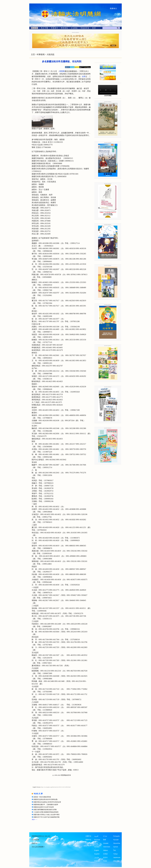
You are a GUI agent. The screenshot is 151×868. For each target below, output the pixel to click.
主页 (33, 54)
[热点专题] (44, 28)
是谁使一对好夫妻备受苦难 (42, 797)
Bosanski (97, 840)
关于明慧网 (35, 840)
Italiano (105, 850)
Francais (97, 861)
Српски (116, 847)
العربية (96, 836)
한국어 (105, 857)
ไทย (115, 850)
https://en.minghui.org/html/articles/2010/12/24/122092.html (56, 787)
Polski (105, 861)
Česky (96, 843)
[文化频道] (74, 28)
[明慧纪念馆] (85, 28)
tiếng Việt (116, 861)
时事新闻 (41, 54)
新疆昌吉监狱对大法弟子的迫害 (44, 807)
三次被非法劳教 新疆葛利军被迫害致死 (46, 812)
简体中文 (88, 840)
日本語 (105, 854)
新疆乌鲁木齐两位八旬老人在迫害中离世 (47, 815)
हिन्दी (105, 840)
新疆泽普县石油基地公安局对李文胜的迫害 (47, 802)
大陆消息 (51, 54)
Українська (117, 857)
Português (116, 836)
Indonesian (107, 847)
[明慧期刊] (54, 28)
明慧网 (62, 71)
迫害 (84, 76)
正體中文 (88, 836)
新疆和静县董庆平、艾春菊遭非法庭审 (46, 805)
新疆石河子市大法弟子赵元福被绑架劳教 (47, 817)
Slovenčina (117, 843)
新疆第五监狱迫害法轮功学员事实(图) (46, 799)
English (97, 850)
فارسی (97, 857)
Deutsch (97, 847)
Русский (116, 840)
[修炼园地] (64, 28)
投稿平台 (35, 843)
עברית (105, 836)
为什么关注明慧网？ (38, 847)
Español (97, 854)
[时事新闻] (34, 28)
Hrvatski (106, 843)
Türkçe (115, 854)
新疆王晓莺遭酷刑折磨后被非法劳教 (45, 810)
